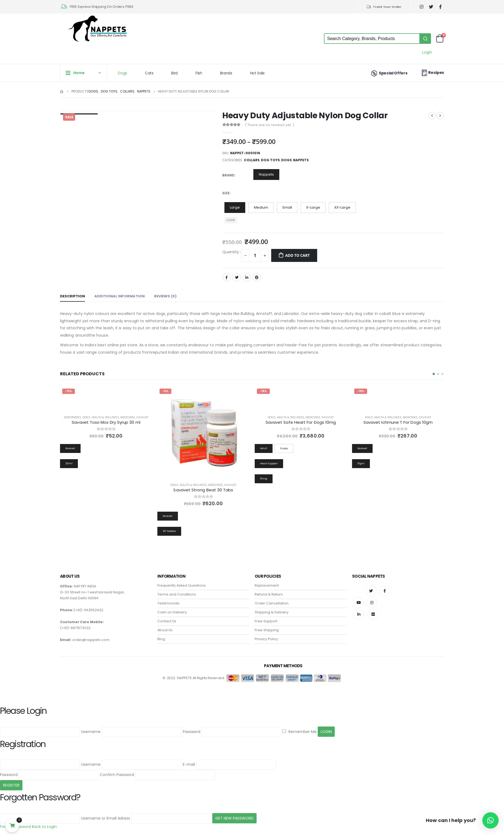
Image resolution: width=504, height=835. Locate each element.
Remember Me (300, 732)
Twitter (237, 277)
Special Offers (389, 73)
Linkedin (359, 614)
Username (91, 732)
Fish (199, 73)
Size (226, 193)
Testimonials (168, 603)
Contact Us (167, 621)
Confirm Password (117, 775)
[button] (434, 374)
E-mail (189, 765)
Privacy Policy (266, 639)
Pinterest (257, 277)
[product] (203, 432)
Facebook (227, 277)
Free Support (266, 621)
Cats (149, 73)
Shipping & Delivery (272, 612)
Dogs (122, 73)
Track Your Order (384, 7)
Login (427, 52)
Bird (174, 73)
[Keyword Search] (372, 39)
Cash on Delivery (172, 612)
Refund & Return (269, 594)
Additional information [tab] (120, 296)
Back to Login (44, 827)
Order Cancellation (272, 603)
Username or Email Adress (106, 818)
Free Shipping (267, 630)
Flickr (373, 614)
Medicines (128, 417)
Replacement (267, 585)
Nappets (301, 160)
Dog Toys (270, 160)
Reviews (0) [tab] (165, 296)
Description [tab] (72, 296)
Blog (161, 639)
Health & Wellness (105, 417)
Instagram (372, 603)
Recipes (432, 73)
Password (192, 732)
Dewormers (72, 417)
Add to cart (298, 255)
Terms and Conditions (177, 594)
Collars (252, 160)
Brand (228, 175)
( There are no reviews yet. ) (270, 125)
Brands (226, 73)
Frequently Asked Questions (182, 585)
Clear (231, 220)
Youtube (359, 603)
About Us (165, 630)
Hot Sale (257, 73)
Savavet (142, 417)
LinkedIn (247, 277)
